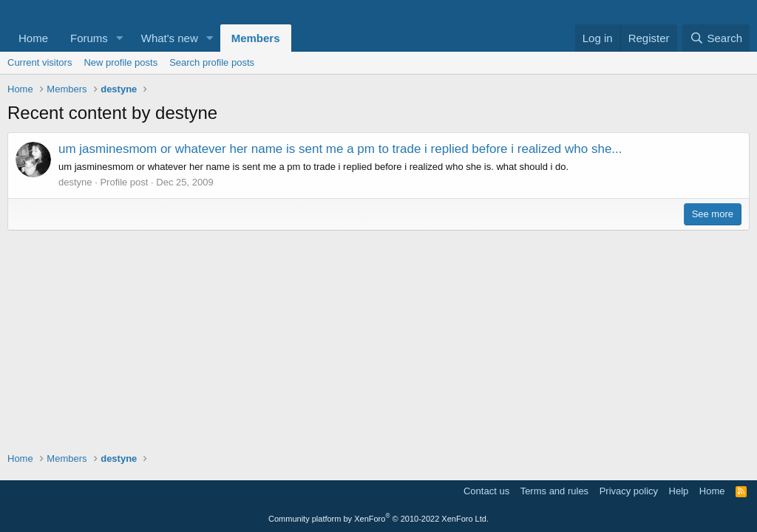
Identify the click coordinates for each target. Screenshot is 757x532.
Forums (89, 38)
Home (33, 38)
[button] (120, 38)
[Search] (716, 38)
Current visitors (40, 62)
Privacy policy (629, 491)
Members (256, 38)
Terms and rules (554, 491)
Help (679, 491)
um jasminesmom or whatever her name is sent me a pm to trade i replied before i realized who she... (340, 149)
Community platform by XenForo (378, 519)
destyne (75, 182)
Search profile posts (212, 62)
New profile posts (120, 62)
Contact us (486, 491)
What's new (170, 38)
